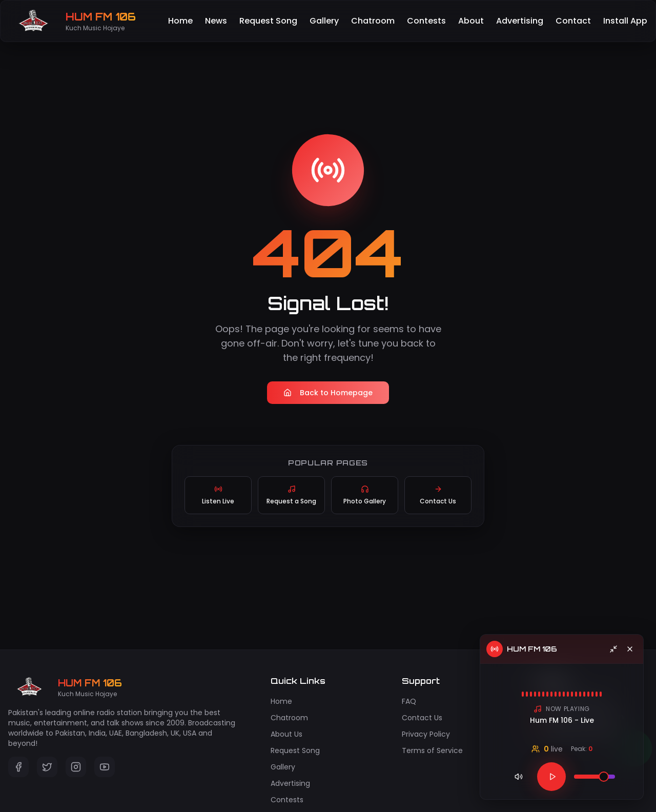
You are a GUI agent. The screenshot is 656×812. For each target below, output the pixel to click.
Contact (573, 21)
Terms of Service (432, 750)
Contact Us (422, 718)
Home (180, 21)
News (216, 21)
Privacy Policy (426, 734)
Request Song (268, 21)
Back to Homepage (328, 393)
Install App (625, 21)
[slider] (604, 777)
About (471, 21)
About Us (286, 734)
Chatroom (373, 21)
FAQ (409, 701)
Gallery (324, 21)
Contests (426, 21)
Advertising (520, 21)
